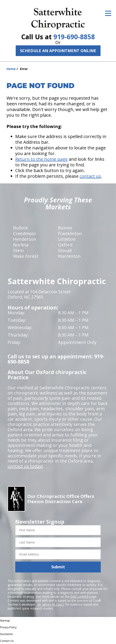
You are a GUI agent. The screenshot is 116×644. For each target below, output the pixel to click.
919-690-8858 (74, 37)
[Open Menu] (108, 13)
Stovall (65, 250)
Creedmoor (25, 233)
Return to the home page (41, 159)
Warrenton (69, 256)
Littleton (67, 239)
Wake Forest (26, 256)
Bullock (20, 228)
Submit (58, 567)
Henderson (25, 239)
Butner (65, 228)
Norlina (21, 245)
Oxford (65, 245)
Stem (18, 250)
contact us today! (25, 466)
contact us (90, 176)
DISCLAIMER (79, 597)
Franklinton (70, 233)
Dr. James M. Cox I (50, 604)
